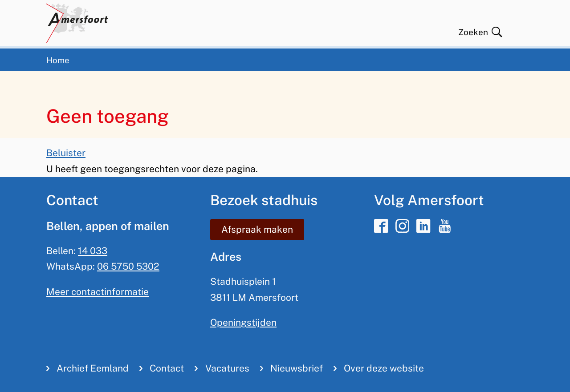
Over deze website (384, 368)
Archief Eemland (93, 368)
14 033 (93, 251)
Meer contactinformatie (98, 292)
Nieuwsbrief (297, 368)
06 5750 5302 (128, 266)
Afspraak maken (257, 229)
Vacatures (227, 368)
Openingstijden (243, 322)
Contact (167, 368)
